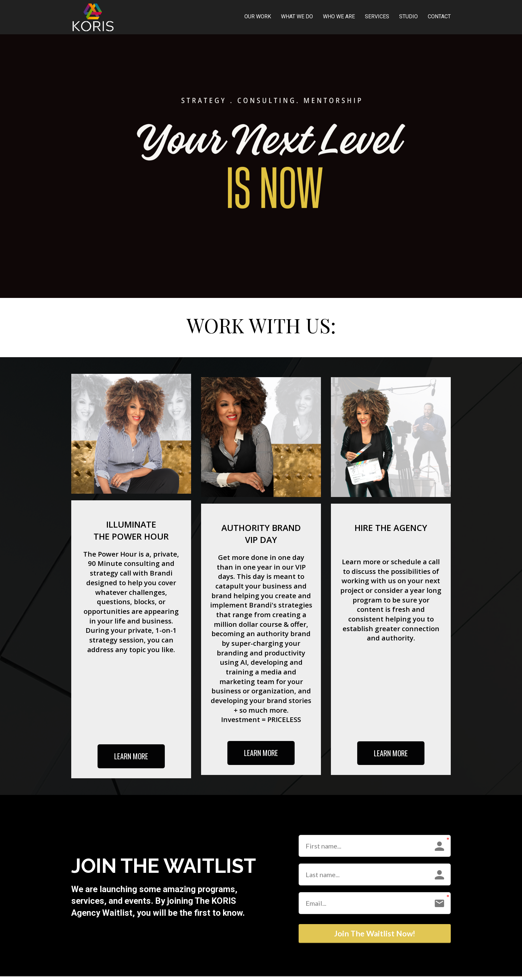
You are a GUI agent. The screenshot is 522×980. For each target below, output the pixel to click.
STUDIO (408, 16)
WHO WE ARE (339, 16)
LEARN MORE (131, 756)
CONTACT (439, 16)
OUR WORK (258, 16)
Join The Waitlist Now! (375, 935)
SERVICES (377, 16)
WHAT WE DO (297, 16)
